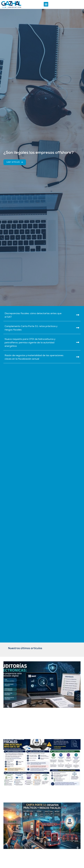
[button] (46, 4)
